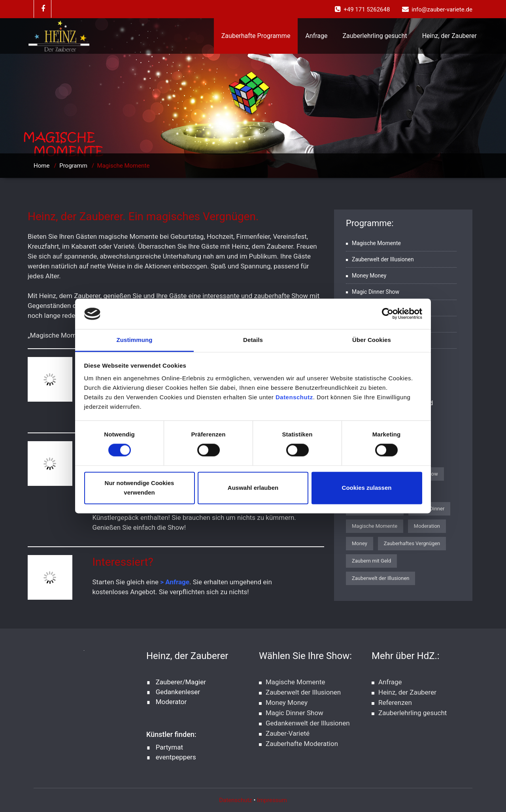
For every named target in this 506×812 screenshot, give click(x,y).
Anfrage (316, 36)
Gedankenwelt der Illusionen (308, 723)
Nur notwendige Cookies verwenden (140, 488)
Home (42, 166)
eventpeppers (176, 757)
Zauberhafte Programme (256, 36)
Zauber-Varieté (288, 733)
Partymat (169, 747)
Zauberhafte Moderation (302, 744)
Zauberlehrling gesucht (375, 36)
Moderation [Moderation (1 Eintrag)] (427, 526)
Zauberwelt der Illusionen (383, 259)
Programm (73, 166)
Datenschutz (294, 397)
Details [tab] (253, 340)
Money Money (369, 276)
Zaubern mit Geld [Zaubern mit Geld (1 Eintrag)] (371, 561)
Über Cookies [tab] (372, 340)
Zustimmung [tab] (135, 340)
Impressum (272, 800)
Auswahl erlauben (253, 488)
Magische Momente (376, 243)
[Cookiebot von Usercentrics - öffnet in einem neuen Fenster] (388, 314)
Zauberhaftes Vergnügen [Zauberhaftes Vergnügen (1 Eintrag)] (412, 543)
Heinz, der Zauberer (449, 36)
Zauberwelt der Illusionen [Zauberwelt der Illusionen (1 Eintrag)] (380, 578)
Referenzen (395, 702)
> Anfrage (174, 582)
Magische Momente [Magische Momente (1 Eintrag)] (375, 526)
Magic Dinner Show (376, 292)
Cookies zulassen (367, 488)
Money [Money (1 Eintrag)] (360, 543)
